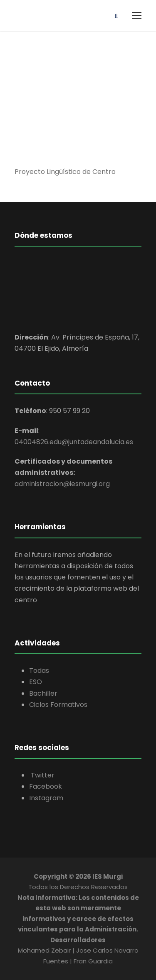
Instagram (46, 798)
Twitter (42, 775)
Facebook (46, 786)
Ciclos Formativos (58, 705)
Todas (39, 671)
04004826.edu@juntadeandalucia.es (74, 442)
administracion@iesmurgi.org (62, 484)
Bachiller (43, 693)
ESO (36, 682)
